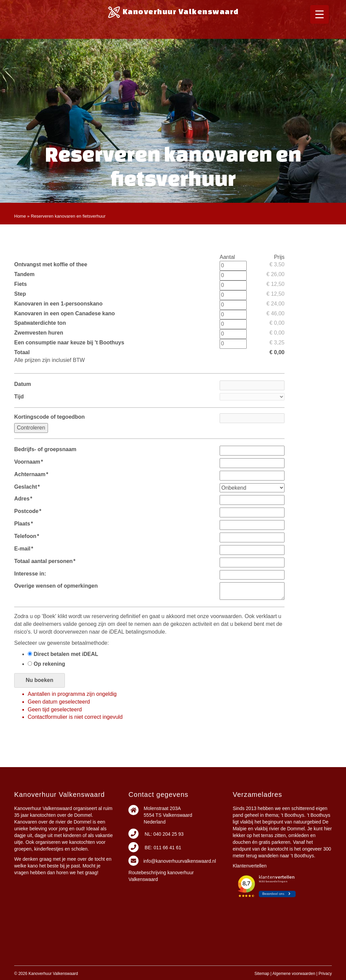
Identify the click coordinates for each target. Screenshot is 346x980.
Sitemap (262, 974)
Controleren (31, 428)
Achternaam (31, 474)
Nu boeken (40, 680)
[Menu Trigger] (319, 14)
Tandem (24, 274)
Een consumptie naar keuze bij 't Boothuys (69, 342)
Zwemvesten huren (39, 333)
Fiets (20, 284)
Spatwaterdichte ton (40, 323)
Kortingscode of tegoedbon (50, 417)
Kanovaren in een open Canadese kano (65, 313)
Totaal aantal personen (45, 561)
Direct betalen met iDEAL (63, 654)
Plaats (23, 524)
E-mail (24, 549)
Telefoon (27, 536)
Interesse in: (30, 574)
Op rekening (46, 664)
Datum (23, 384)
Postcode (28, 511)
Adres (23, 499)
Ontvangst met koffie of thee (51, 264)
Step (20, 294)
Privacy (325, 974)
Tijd (19, 397)
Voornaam (29, 462)
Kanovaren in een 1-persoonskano (58, 304)
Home (20, 216)
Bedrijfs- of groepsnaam (45, 449)
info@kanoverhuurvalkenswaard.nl (180, 861)
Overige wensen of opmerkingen (56, 586)
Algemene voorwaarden (294, 974)
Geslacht (27, 487)
